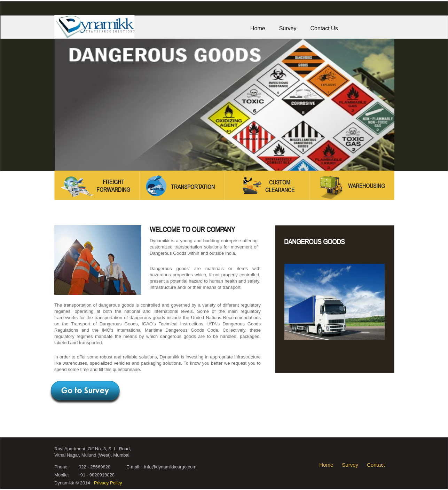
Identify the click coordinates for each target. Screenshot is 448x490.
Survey (350, 465)
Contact (376, 465)
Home (326, 465)
